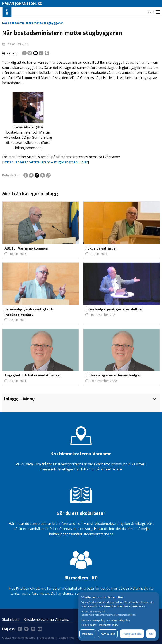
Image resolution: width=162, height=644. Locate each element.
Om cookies (47, 638)
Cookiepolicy (89, 625)
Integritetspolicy (109, 625)
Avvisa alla (108, 634)
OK (151, 634)
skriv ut (10, 53)
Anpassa (88, 634)
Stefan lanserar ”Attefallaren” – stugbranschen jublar (46, 162)
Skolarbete (11, 619)
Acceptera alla (132, 634)
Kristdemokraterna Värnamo (46, 619)
